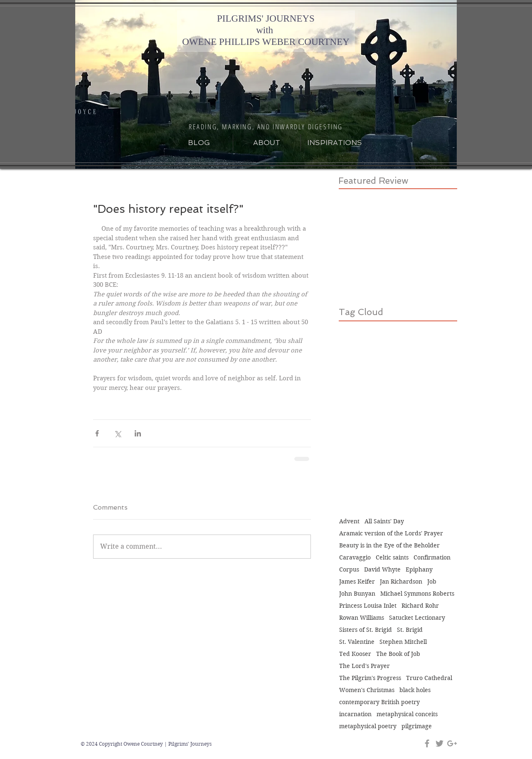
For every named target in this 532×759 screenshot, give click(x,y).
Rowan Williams (362, 618)
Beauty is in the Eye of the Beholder (389, 546)
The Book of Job (398, 654)
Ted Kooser (355, 654)
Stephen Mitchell (403, 642)
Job (432, 582)
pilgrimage (417, 726)
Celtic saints (392, 558)
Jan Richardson (401, 582)
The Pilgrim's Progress (370, 678)
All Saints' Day (384, 521)
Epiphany (419, 570)
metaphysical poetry (368, 726)
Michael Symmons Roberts (417, 594)
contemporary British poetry (379, 702)
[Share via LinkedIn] (138, 433)
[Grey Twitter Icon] (440, 743)
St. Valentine (357, 642)
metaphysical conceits (407, 714)
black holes (415, 690)
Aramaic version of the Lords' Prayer (391, 534)
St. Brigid (410, 630)
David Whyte (382, 570)
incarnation (355, 714)
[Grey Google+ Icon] (452, 743)
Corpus (349, 570)
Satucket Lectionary (417, 618)
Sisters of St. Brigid (366, 630)
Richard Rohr (420, 606)
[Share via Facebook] (97, 433)
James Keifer (357, 582)
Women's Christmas (367, 690)
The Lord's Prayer (365, 666)
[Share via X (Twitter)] (117, 433)
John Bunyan (357, 594)
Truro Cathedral (429, 678)
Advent (349, 521)
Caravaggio (355, 558)
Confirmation (432, 558)
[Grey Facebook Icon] (427, 743)
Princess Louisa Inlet (368, 606)
